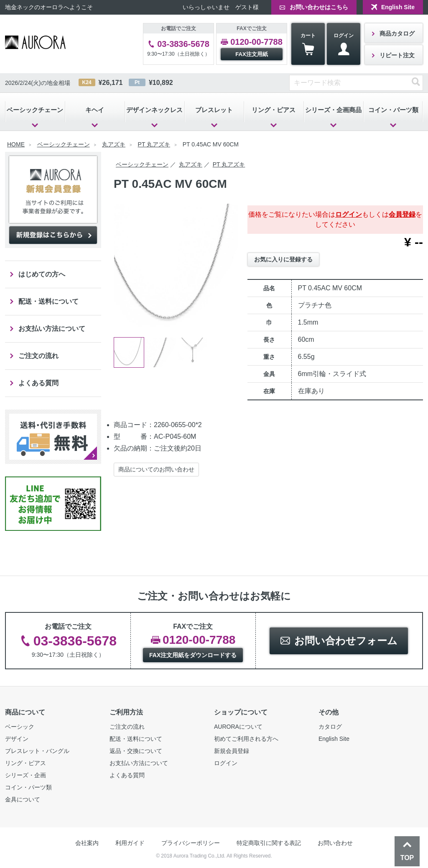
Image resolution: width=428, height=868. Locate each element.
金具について (23, 799)
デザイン (17, 739)
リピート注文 (397, 55)
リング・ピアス (274, 110)
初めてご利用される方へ (246, 739)
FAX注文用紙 (251, 54)
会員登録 (402, 214)
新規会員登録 (232, 751)
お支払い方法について (52, 329)
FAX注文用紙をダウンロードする (193, 655)
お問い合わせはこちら (319, 7)
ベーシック (20, 727)
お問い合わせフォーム (346, 641)
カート (308, 44)
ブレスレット (214, 110)
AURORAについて (238, 727)
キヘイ (95, 110)
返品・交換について (136, 751)
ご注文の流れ (38, 356)
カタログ (330, 727)
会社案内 (87, 843)
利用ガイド (130, 843)
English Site (398, 7)
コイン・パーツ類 (393, 110)
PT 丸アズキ (154, 144)
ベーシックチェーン (35, 110)
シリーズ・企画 (25, 775)
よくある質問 (38, 383)
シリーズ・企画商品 (333, 110)
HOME (16, 144)
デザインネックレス (154, 110)
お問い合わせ (335, 843)
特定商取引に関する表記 (269, 843)
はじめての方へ (42, 274)
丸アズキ (114, 144)
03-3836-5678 (183, 44)
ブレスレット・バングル (37, 751)
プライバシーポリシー (191, 843)
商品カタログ (397, 33)
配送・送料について (48, 301)
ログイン (344, 44)
